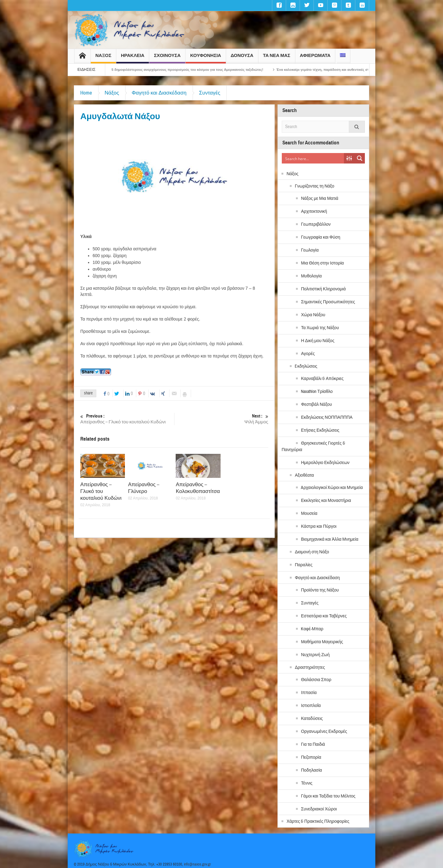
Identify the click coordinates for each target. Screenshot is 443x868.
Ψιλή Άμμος (221, 419)
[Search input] (313, 158)
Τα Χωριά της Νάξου (320, 328)
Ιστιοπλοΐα (311, 706)
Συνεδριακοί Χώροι (319, 809)
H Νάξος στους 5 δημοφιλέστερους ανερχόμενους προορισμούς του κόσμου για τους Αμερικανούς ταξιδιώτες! (188, 70)
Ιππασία (309, 693)
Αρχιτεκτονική (314, 212)
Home (86, 93)
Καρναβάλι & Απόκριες (322, 379)
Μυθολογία (311, 276)
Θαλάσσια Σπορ (316, 680)
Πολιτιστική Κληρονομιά (323, 289)
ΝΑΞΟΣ (103, 58)
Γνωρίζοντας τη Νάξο (314, 186)
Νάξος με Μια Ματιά (319, 199)
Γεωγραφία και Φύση (321, 237)
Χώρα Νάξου (313, 315)
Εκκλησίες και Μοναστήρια (326, 501)
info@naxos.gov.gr (198, 864)
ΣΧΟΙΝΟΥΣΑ (167, 58)
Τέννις (307, 783)
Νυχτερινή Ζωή (315, 655)
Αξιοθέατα (304, 475)
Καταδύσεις (312, 719)
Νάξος (112, 93)
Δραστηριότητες (310, 668)
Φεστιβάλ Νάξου (316, 405)
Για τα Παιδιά (313, 745)
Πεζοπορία (311, 757)
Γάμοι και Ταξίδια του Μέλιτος (328, 796)
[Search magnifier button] (360, 158)
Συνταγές (210, 93)
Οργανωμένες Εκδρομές (324, 732)
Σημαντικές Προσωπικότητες (328, 302)
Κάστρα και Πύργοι (319, 527)
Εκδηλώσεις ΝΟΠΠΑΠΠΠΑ (327, 418)
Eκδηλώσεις (306, 366)
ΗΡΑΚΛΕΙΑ (133, 58)
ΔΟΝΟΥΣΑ (242, 58)
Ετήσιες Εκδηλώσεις (320, 430)
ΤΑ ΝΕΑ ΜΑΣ (277, 58)
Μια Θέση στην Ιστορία (322, 263)
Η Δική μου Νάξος (318, 341)
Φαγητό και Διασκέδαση (159, 93)
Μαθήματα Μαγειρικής (322, 642)
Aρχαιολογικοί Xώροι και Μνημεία (332, 488)
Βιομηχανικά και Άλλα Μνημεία (329, 539)
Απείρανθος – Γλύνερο (144, 488)
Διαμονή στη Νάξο (312, 552)
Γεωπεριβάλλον (316, 224)
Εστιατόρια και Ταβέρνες (324, 616)
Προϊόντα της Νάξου (320, 590)
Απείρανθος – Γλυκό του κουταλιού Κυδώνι (127, 419)
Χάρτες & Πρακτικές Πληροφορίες (318, 822)
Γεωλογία (310, 250)
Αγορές (308, 354)
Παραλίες (303, 565)
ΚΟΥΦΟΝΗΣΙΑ (206, 58)
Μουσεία (309, 514)
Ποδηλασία (311, 770)
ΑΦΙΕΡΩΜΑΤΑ (315, 58)
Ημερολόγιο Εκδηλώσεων (325, 463)
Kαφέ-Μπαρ (312, 629)
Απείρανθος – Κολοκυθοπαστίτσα (198, 488)
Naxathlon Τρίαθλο (317, 392)
